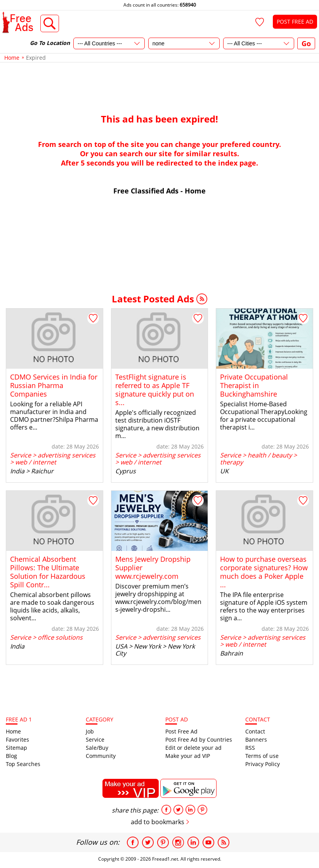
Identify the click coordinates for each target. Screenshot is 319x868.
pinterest (202, 810)
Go (306, 43)
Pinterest (163, 842)
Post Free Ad (181, 731)
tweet (178, 810)
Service (21, 455)
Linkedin (193, 842)
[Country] (109, 43)
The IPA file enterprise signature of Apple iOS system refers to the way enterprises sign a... (264, 606)
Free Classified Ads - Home (159, 191)
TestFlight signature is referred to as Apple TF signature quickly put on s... (155, 390)
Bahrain (231, 653)
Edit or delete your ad (193, 748)
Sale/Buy (97, 748)
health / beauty (270, 455)
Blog (11, 756)
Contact (255, 731)
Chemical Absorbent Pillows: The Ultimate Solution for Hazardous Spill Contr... (48, 572)
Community (101, 756)
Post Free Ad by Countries (199, 739)
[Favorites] (260, 22)
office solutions (60, 637)
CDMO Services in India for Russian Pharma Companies (54, 385)
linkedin (190, 810)
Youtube (208, 842)
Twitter (148, 842)
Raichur (42, 471)
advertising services (67, 455)
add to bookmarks (158, 822)
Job (90, 731)
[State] (184, 43)
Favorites (17, 739)
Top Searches (23, 764)
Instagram (178, 842)
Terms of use (262, 756)
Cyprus (126, 471)
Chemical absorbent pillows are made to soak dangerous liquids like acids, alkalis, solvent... (52, 606)
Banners (256, 739)
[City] (259, 43)
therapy (231, 462)
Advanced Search (50, 23)
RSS (202, 299)
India (17, 471)
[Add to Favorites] (93, 318)
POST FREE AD (295, 22)
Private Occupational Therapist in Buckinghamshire (254, 385)
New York (147, 646)
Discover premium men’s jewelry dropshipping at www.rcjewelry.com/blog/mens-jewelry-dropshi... (158, 598)
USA (121, 646)
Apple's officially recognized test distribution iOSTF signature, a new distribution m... (157, 424)
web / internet (36, 462)
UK (224, 471)
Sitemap (16, 748)
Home (13, 731)
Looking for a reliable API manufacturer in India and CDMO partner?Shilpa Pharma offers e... (54, 416)
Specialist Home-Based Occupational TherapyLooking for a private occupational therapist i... (264, 416)
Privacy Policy (263, 764)
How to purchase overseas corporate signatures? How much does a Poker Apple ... (264, 572)
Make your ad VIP (188, 756)
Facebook (133, 842)
